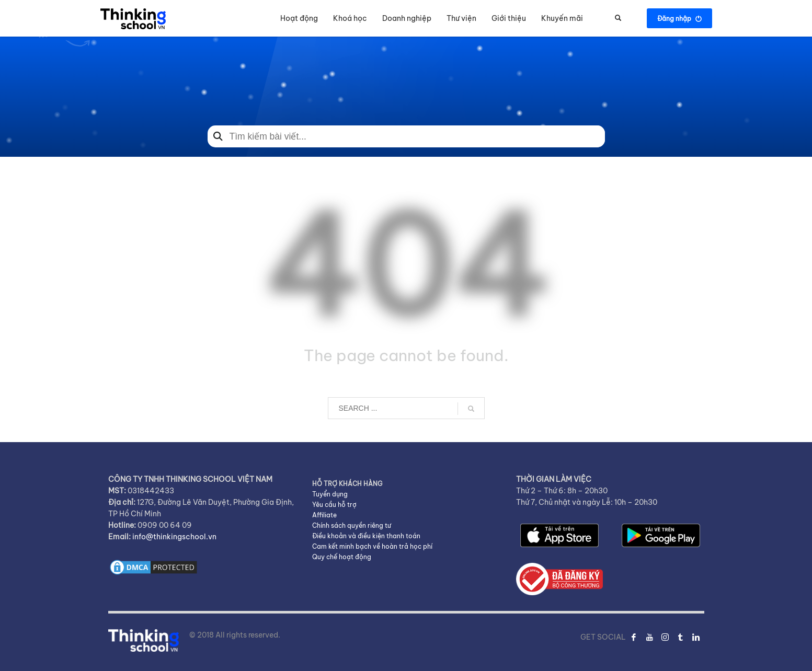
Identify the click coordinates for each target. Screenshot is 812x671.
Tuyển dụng (330, 494)
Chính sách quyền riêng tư (352, 525)
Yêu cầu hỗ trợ (334, 505)
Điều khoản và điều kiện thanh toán (366, 536)
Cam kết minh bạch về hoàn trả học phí (372, 546)
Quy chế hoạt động (342, 557)
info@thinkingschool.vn (174, 537)
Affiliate (324, 515)
